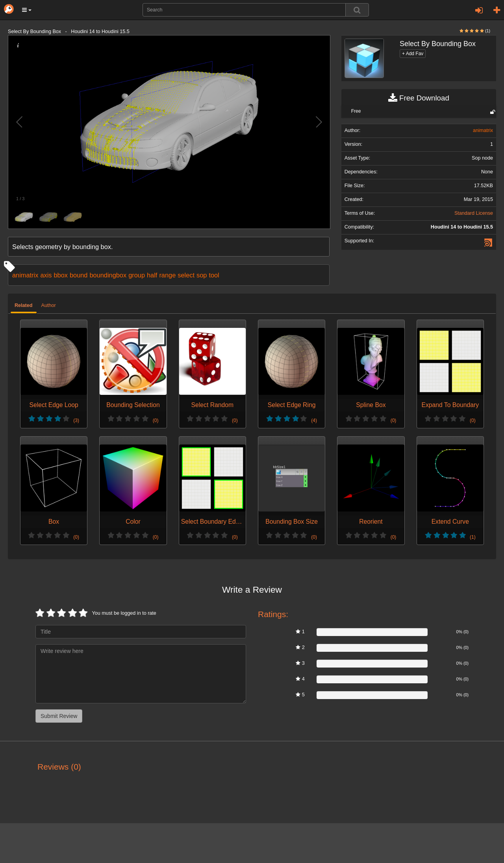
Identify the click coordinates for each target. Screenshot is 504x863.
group (137, 275)
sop (202, 275)
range (167, 275)
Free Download (419, 98)
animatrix (25, 275)
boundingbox (108, 275)
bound (79, 275)
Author (49, 305)
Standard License (474, 213)
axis (46, 275)
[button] (27, 10)
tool (214, 275)
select (186, 275)
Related (24, 305)
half (152, 275)
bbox (60, 275)
